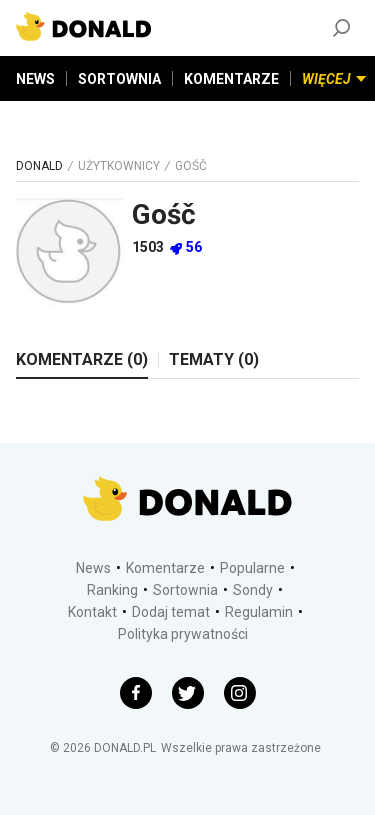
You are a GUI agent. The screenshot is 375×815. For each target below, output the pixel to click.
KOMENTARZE (231, 79)
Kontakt (92, 612)
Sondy (253, 590)
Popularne (252, 568)
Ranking (112, 590)
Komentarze (165, 568)
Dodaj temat (171, 612)
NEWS (35, 79)
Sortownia (185, 590)
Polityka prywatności (183, 634)
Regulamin (259, 612)
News (93, 568)
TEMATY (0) (214, 359)
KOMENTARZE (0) (82, 359)
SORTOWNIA (119, 79)
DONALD (39, 166)
